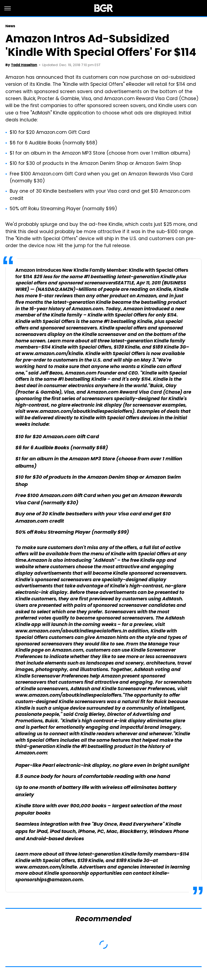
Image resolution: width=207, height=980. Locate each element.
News (10, 26)
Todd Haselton (24, 65)
